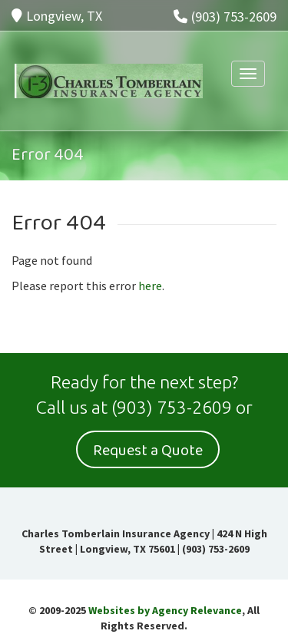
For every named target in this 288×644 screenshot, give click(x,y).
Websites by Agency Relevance (165, 610)
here (150, 286)
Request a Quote (148, 451)
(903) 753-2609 (225, 17)
